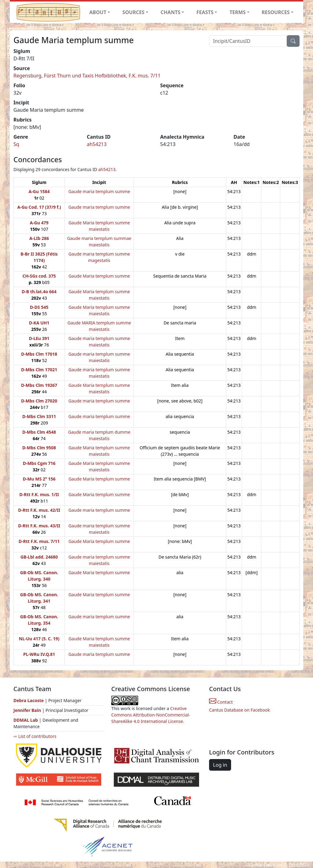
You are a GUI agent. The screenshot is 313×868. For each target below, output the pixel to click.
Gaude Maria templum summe (99, 276)
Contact (221, 702)
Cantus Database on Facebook (239, 710)
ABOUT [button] (98, 12)
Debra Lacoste (29, 700)
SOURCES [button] (134, 12)
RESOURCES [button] (276, 12)
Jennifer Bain (28, 710)
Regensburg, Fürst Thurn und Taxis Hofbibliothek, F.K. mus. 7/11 (87, 76)
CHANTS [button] (170, 12)
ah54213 (97, 144)
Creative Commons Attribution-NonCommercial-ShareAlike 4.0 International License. (151, 715)
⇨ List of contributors (35, 736)
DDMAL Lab (26, 720)
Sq (16, 144)
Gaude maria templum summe (99, 191)
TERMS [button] (238, 12)
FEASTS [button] (205, 12)
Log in (220, 765)
